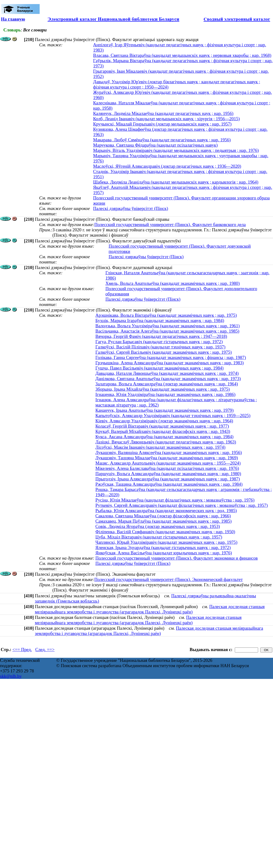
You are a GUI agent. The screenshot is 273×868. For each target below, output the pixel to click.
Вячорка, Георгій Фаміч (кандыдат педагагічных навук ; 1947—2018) (161, 336)
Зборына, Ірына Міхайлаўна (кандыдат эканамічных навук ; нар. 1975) (163, 389)
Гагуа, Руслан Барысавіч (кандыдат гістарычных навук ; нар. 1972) (159, 342)
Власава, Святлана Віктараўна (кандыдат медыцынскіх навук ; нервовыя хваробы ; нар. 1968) (182, 55)
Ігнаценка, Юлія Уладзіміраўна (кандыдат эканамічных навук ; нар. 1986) (165, 394)
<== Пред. (22, 650)
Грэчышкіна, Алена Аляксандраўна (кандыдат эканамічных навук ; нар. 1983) (170, 363)
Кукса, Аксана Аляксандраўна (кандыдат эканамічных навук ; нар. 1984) (164, 437)
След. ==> (45, 650)
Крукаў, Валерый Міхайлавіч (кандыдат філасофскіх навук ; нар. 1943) (163, 431)
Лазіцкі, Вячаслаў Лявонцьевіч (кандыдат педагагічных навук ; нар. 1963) (166, 442)
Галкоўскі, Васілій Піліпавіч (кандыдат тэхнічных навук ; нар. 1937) (160, 347)
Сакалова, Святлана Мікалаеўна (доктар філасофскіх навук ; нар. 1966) (163, 516)
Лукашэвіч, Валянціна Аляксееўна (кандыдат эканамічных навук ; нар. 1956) (169, 452)
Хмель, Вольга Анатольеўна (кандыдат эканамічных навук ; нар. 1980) (173, 283)
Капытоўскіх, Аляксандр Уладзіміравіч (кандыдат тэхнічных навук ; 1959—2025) (173, 416)
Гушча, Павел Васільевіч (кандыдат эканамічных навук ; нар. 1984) (159, 368)
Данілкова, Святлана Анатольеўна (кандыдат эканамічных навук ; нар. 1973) (168, 379)
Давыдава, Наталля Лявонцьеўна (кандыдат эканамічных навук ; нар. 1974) (167, 373)
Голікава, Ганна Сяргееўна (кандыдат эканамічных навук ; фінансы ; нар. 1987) (171, 357)
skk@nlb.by (11, 676)
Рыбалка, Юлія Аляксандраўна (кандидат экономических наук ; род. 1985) (166, 511)
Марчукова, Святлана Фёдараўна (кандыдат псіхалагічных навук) (155, 145)
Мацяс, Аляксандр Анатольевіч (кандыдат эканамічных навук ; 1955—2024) (168, 463)
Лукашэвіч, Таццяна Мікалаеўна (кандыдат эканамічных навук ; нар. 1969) (167, 458)
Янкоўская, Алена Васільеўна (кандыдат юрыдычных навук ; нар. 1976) (164, 553)
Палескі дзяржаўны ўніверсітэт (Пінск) (131, 208)
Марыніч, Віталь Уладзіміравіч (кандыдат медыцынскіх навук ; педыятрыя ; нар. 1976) (176, 150)
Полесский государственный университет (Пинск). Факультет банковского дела (170, 224)
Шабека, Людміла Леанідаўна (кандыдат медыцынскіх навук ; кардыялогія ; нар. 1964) (176, 182)
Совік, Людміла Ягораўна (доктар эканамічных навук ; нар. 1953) (158, 526)
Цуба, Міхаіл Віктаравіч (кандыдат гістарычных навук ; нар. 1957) (159, 537)
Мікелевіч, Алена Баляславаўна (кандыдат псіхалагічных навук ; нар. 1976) (167, 468)
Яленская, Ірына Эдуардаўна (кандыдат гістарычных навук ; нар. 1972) (163, 548)
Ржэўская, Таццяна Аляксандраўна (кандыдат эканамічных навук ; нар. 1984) (169, 484)
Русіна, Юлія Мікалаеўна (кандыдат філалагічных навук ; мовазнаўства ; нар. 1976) (175, 500)
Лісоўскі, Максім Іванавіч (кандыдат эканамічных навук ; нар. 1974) (160, 447)
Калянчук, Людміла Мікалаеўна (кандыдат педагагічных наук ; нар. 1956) (163, 113)
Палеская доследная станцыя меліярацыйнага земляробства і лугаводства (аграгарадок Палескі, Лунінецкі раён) (150, 609)
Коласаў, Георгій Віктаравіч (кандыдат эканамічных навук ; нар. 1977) (162, 426)
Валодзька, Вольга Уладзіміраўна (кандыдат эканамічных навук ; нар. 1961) (168, 326)
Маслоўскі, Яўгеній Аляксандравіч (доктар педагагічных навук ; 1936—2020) (167, 166)
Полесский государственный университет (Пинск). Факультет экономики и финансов (177, 558)
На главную (13, 19)
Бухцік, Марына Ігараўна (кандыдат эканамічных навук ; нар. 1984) (160, 320)
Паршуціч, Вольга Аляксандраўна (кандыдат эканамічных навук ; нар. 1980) (168, 474)
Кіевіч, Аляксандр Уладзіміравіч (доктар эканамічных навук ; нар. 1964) (164, 421)
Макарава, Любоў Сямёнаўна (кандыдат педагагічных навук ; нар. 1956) (162, 140)
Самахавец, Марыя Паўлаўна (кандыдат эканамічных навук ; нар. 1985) (164, 521)
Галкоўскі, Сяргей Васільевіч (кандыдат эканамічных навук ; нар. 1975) (164, 352)
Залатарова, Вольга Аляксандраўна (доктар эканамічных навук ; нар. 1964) (167, 384)
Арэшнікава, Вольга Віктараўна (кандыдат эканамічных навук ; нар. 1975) (166, 315)
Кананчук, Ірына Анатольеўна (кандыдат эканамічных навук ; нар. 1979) (164, 410)
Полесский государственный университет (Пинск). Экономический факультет (168, 579)
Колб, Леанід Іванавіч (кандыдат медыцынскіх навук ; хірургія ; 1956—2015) (167, 119)
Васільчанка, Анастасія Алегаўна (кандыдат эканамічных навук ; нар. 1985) (167, 331)
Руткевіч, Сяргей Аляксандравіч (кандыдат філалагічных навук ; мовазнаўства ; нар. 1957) (182, 505)
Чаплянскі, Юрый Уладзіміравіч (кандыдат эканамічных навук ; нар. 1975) (166, 542)
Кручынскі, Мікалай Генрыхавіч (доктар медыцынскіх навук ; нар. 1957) (162, 124)
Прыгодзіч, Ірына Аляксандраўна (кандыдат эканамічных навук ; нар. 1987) (168, 479)
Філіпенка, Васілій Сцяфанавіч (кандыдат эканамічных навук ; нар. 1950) (165, 532)
